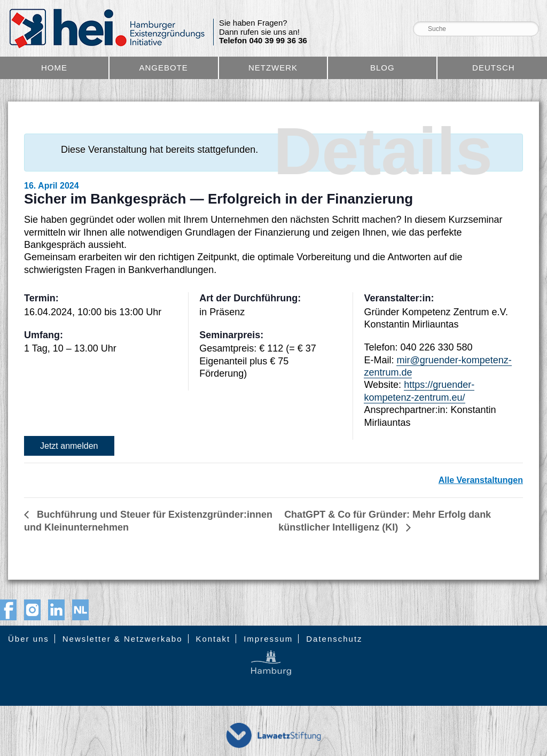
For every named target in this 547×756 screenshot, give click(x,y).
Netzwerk (273, 68)
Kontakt (213, 639)
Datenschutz (334, 639)
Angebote (164, 68)
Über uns (29, 639)
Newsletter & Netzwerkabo (123, 639)
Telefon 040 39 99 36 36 (263, 41)
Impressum (268, 639)
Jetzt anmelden (69, 446)
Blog (382, 68)
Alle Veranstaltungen (481, 480)
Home (54, 68)
